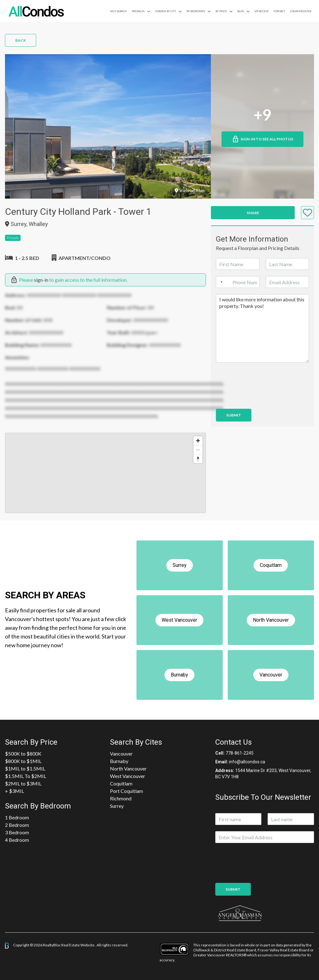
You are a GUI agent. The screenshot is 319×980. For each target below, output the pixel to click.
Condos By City (166, 11)
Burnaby (119, 761)
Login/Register (301, 11)
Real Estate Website (78, 945)
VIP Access (262, 11)
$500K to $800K (23, 754)
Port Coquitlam (126, 791)
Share (253, 213)
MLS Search (119, 11)
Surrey (117, 806)
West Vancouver (128, 776)
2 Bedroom (17, 825)
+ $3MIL (14, 791)
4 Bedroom (17, 840)
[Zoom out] (198, 450)
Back (21, 40)
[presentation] (263, 398)
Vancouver (121, 754)
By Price (221, 11)
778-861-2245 (240, 753)
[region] (105, 473)
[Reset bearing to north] (198, 459)
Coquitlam (121, 783)
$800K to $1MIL (23, 761)
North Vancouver (128, 768)
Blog (241, 11)
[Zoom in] (198, 441)
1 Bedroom (17, 817)
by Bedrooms (196, 11)
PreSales (138, 11)
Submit (234, 415)
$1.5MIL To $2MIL (26, 776)
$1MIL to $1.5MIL (25, 768)
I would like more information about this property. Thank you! (262, 328)
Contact (279, 11)
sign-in (41, 280)
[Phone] (238, 282)
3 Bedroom (17, 832)
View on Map (190, 190)
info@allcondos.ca (247, 762)
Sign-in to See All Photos (262, 139)
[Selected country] (220, 282)
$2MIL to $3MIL (23, 783)
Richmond (121, 798)
